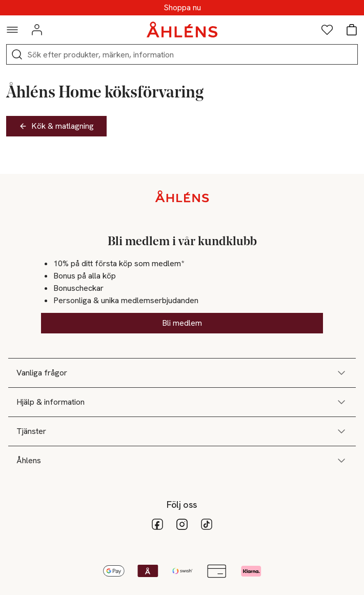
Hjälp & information (182, 402)
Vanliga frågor (182, 373)
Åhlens (182, 461)
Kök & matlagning (56, 126)
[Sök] (17, 54)
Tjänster (182, 431)
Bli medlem (182, 323)
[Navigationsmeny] (12, 30)
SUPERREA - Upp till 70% (182, 8)
